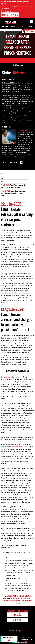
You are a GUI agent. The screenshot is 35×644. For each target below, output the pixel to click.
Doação (13, 27)
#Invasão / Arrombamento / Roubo (23, 602)
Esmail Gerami (22, 130)
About (3, 182)
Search (30, 27)
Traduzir (31, 31)
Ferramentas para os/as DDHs (5, 29)
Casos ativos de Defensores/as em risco (26, 639)
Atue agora (18, 620)
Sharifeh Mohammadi (18, 447)
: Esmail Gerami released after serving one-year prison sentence (14, 186)
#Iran (5, 598)
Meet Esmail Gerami (11, 163)
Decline (15, 15)
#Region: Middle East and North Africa (19, 596)
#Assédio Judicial (19, 598)
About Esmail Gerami (18, 65)
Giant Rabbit (24, 631)
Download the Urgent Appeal (17, 371)
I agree (5, 15)
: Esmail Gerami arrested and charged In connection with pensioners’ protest (14, 193)
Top (2, 178)
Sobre (22, 27)
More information (6, 11)
